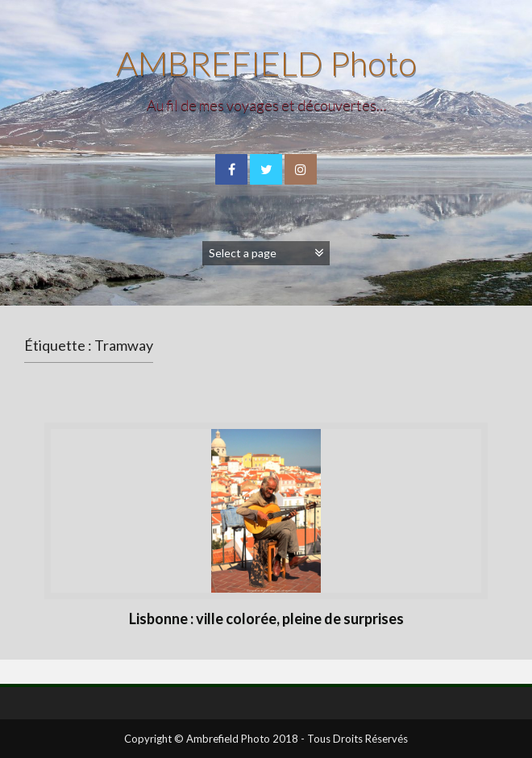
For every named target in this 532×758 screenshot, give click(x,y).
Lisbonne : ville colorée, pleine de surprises (266, 618)
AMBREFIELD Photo (266, 63)
